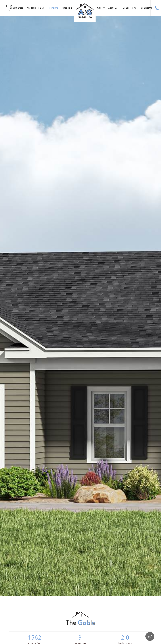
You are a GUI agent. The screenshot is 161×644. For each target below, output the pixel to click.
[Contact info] (150, 636)
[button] (3, 306)
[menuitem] (16, 8)
